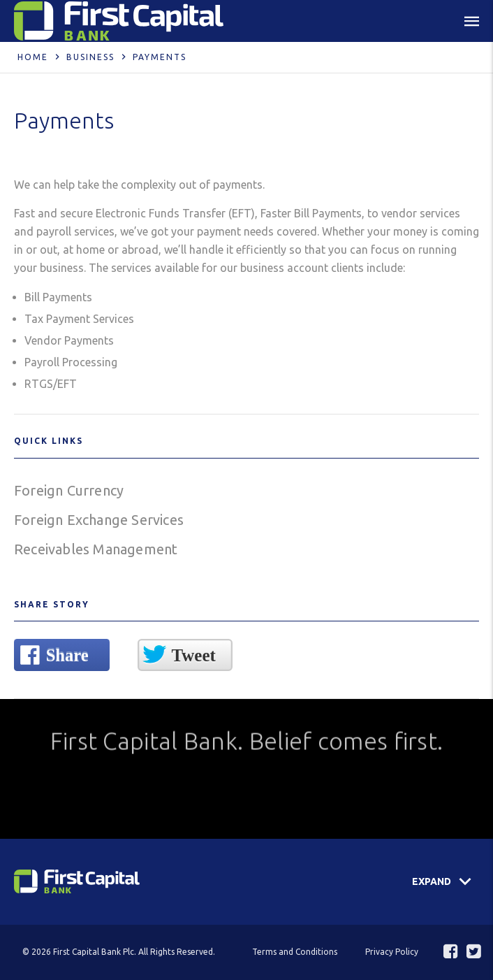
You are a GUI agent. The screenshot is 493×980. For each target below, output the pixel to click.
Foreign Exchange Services (99, 520)
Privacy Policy (392, 952)
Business (90, 57)
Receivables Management (96, 549)
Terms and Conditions (295, 952)
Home (33, 57)
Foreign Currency (69, 490)
